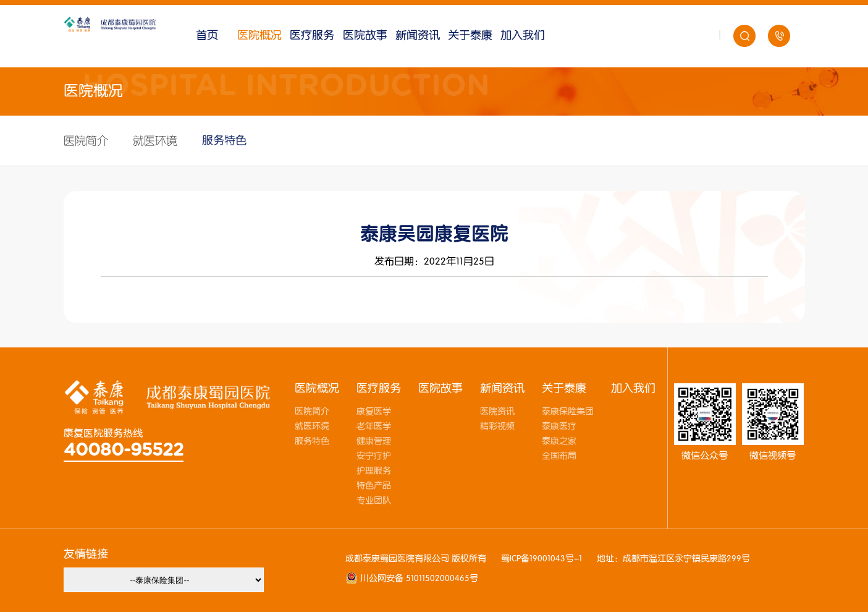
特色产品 (374, 486)
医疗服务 (312, 36)
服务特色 (224, 141)
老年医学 (374, 427)
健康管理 (374, 441)
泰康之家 (559, 441)
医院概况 (259, 36)
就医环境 (155, 141)
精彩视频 (497, 427)
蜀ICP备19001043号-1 (541, 559)
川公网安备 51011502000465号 (418, 579)
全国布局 (559, 456)
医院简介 (86, 141)
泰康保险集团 (568, 412)
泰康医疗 (559, 427)
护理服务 (374, 471)
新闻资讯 (418, 36)
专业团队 (374, 501)
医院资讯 (497, 412)
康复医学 (374, 412)
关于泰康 (470, 36)
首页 (207, 36)
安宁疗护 (374, 456)
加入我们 (523, 36)
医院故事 (365, 36)
